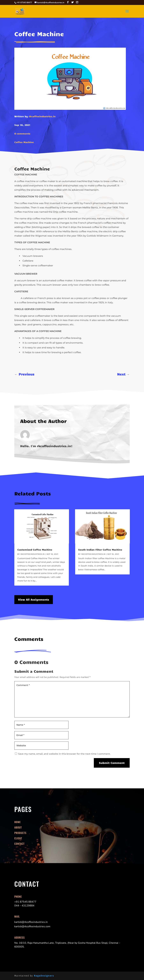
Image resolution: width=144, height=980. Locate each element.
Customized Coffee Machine (35, 550)
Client (18, 838)
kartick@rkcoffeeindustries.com (32, 926)
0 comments (22, 133)
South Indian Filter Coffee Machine (100, 550)
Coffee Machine (24, 142)
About (18, 827)
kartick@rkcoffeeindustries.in (31, 922)
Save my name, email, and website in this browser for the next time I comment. (64, 754)
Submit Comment (112, 763)
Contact (19, 844)
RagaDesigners (44, 976)
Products (20, 833)
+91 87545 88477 (25, 902)
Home (18, 822)
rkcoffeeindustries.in (42, 116)
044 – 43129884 (24, 906)
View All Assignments (34, 599)
